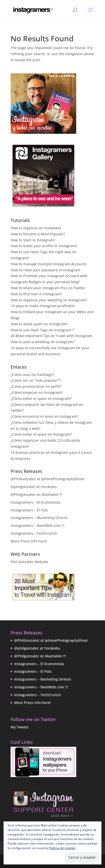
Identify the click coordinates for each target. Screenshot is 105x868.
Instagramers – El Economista (35, 502)
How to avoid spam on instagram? (39, 324)
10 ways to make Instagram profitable (43, 306)
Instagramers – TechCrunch (34, 533)
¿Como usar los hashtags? (32, 375)
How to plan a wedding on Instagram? (43, 342)
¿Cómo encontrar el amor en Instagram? (44, 416)
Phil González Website (29, 562)
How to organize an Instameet (36, 228)
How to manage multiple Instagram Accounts (49, 264)
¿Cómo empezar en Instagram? (37, 392)
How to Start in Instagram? (33, 240)
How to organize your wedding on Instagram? (49, 300)
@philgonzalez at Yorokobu (34, 487)
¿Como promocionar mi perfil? (36, 386)
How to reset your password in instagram (45, 270)
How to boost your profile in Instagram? (44, 246)
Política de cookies (62, 848)
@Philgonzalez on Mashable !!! (36, 494)
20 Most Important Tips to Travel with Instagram (51, 336)
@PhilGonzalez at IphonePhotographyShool (47, 479)
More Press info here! (29, 541)
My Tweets (20, 727)
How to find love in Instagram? (36, 294)
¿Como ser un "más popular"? (36, 380)
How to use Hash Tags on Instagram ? (42, 330)
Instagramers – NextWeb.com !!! (38, 525)
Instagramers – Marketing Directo (39, 518)
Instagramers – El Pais (29, 510)
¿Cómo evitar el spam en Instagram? (41, 398)
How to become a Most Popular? (38, 234)
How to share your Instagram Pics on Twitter (48, 288)
